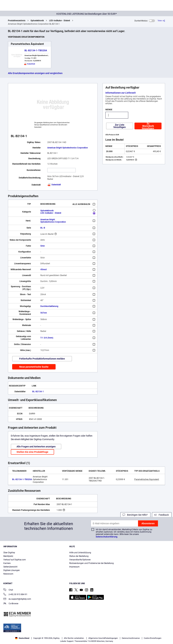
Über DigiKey (9, 553)
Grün (43, 246)
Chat (8, 590)
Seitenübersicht (10, 567)
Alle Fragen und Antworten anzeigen (36, 447)
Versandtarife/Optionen (80, 560)
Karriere (7, 563)
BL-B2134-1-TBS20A (36, 50)
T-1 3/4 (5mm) (47, 338)
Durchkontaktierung (49, 306)
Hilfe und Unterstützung (80, 553)
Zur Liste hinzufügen (120, 126)
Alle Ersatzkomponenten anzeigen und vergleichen (35, 73)
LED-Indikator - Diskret (60, 21)
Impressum (74, 567)
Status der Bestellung (79, 556)
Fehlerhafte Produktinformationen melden (42, 359)
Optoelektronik (37, 21)
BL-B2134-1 (38, 392)
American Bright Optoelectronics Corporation (68, 148)
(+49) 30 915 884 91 (15, 595)
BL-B (43, 228)
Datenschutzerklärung (107, 537)
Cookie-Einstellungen (153, 638)
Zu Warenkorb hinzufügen (148, 126)
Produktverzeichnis (17, 21)
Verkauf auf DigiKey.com (15, 560)
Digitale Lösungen (12, 570)
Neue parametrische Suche (34, 367)
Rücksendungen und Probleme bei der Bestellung (91, 563)
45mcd (44, 269)
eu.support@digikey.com (17, 599)
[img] (19, 6)
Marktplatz (8, 556)
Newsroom (8, 574)
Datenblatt (54, 185)
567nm (44, 313)
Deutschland (22, 638)
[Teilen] (161, 21)
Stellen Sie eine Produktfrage (32, 452)
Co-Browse (11, 604)
